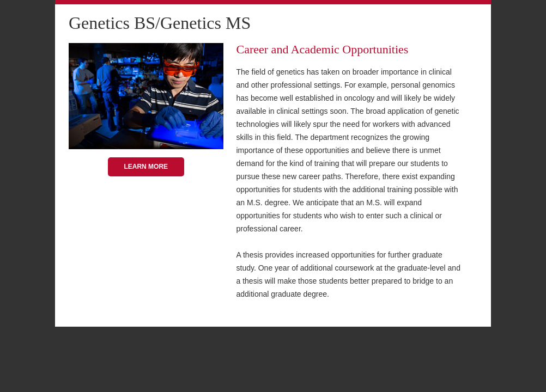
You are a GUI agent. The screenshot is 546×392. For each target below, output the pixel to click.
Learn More (146, 167)
